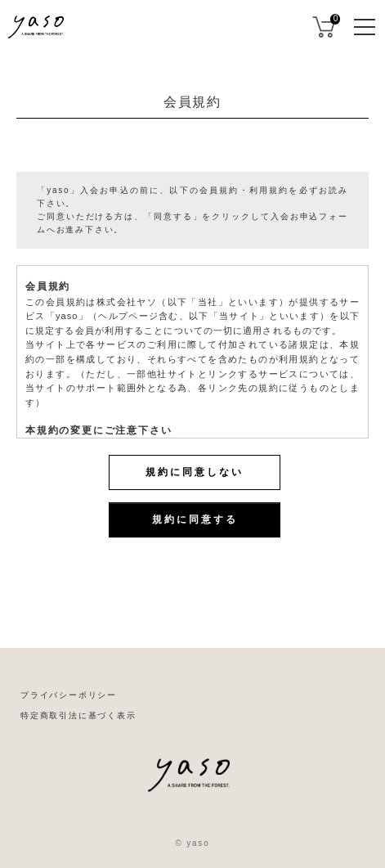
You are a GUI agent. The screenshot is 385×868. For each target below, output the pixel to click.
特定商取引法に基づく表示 (78, 715)
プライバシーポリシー (69, 695)
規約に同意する (195, 519)
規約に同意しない (195, 472)
